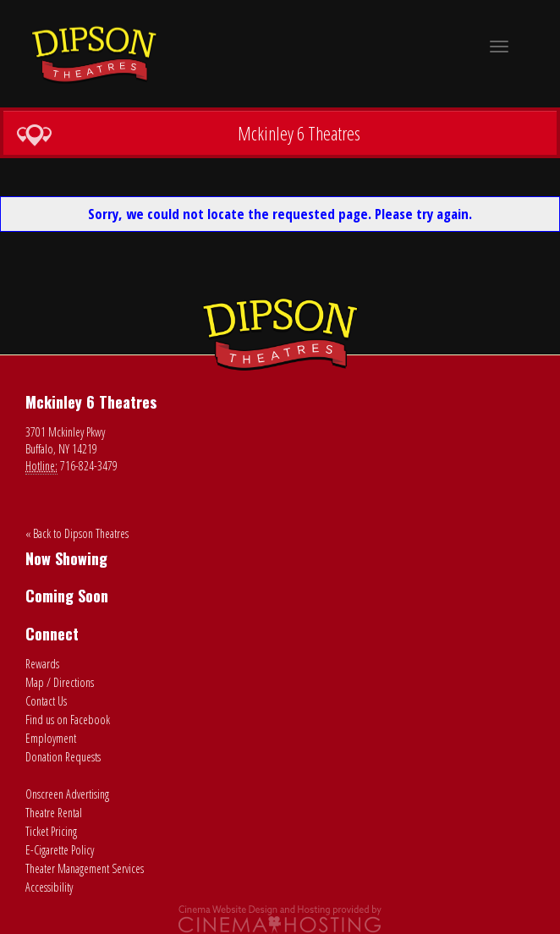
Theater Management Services (85, 868)
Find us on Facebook (68, 720)
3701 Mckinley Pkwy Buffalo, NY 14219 (65, 440)
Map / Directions (60, 682)
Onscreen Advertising (67, 794)
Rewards (42, 664)
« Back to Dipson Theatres (77, 533)
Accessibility (49, 887)
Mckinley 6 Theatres (188, 134)
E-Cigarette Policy (60, 850)
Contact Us (46, 701)
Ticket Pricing (51, 831)
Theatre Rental (54, 813)
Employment (51, 738)
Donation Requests (63, 757)
